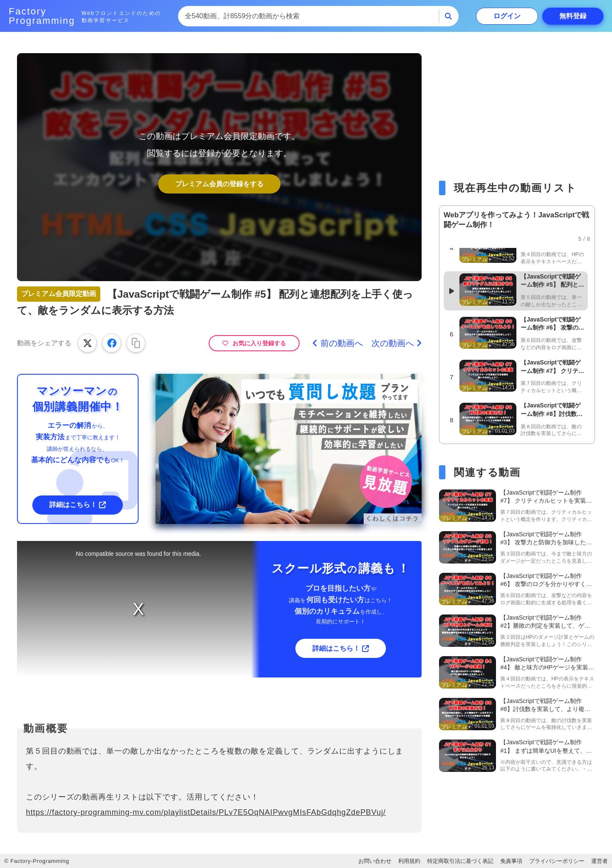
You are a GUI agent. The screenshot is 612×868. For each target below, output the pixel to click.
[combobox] (309, 16)
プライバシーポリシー (557, 861)
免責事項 (511, 861)
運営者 (599, 861)
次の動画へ (393, 343)
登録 (573, 16)
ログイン (507, 16)
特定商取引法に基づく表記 (460, 861)
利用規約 (409, 861)
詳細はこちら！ (73, 505)
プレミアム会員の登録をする (219, 184)
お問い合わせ (375, 861)
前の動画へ (342, 343)
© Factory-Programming (37, 861)
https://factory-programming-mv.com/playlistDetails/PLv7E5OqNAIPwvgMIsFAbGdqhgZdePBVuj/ (206, 812)
